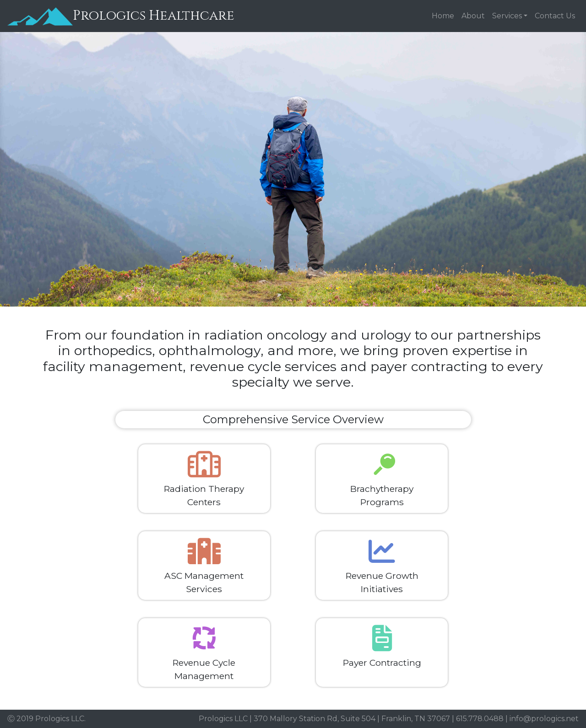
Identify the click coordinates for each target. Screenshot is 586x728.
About (473, 16)
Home (443, 16)
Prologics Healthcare (121, 16)
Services (507, 16)
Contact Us (555, 16)
